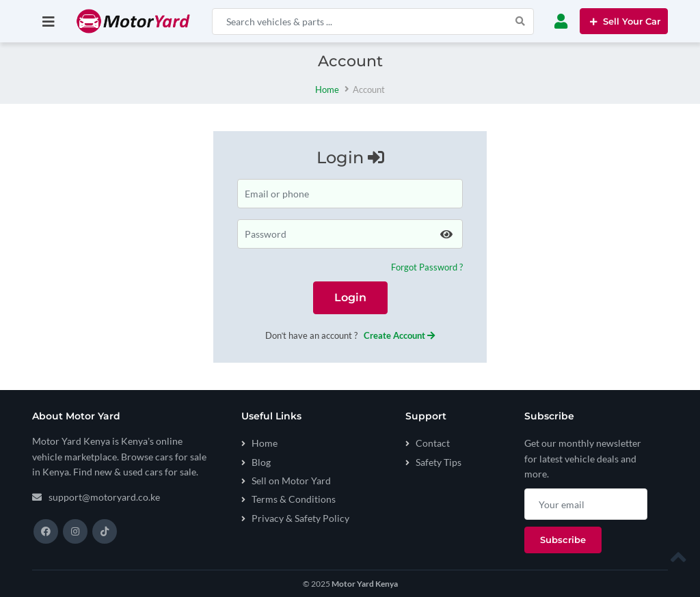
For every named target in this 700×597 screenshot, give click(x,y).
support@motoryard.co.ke (104, 497)
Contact (433, 443)
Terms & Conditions (294, 499)
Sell (624, 21)
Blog (261, 462)
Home (327, 89)
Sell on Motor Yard (291, 481)
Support (426, 416)
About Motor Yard (76, 416)
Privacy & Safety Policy (300, 518)
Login (350, 297)
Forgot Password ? (427, 267)
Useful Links (271, 416)
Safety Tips (439, 462)
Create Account (399, 335)
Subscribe (549, 416)
